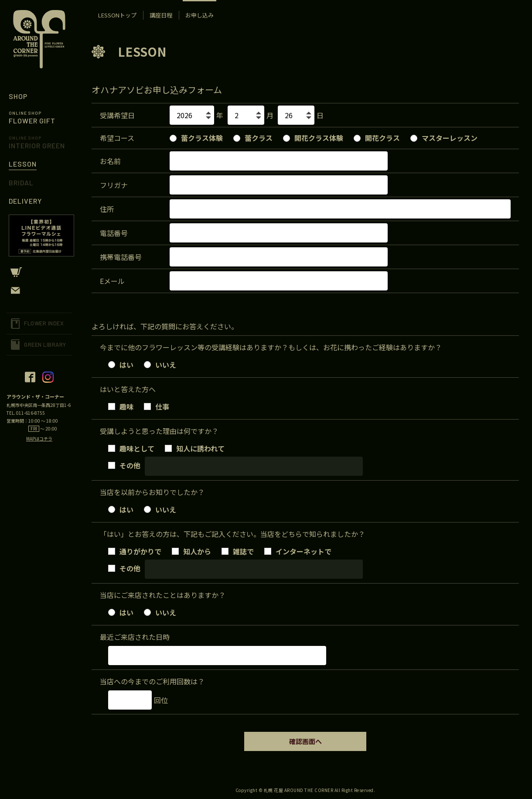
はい (121, 364)
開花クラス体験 (313, 137)
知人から (191, 550)
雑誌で (238, 550)
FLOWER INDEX (44, 323)
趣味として (131, 447)
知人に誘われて (195, 447)
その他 (124, 464)
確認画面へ (305, 741)
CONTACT (39, 290)
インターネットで (298, 550)
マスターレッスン (444, 137)
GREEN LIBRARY (45, 345)
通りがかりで (135, 550)
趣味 (121, 406)
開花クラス (377, 137)
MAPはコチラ (39, 439)
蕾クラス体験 (196, 137)
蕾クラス (253, 137)
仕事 (157, 406)
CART (39, 272)
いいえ (160, 364)
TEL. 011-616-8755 (26, 413)
